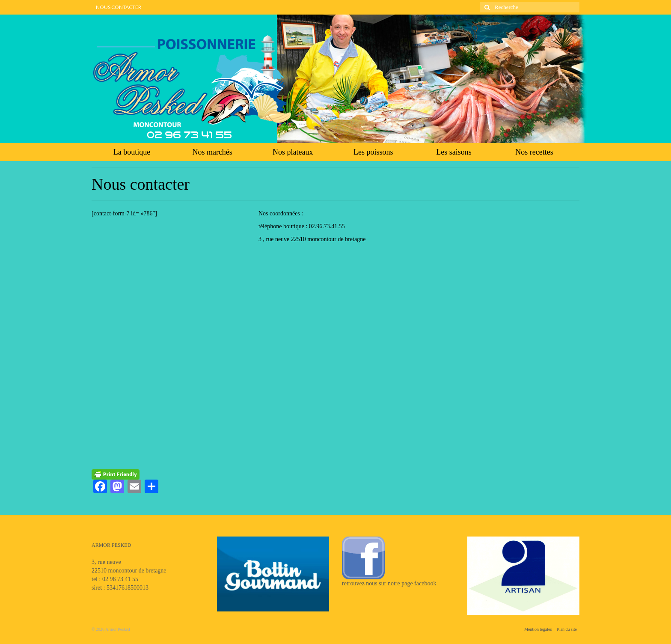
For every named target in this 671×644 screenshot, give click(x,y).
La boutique (132, 152)
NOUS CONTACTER (119, 7)
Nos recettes (534, 152)
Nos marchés (212, 152)
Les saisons (454, 152)
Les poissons (373, 152)
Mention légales (538, 629)
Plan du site (567, 629)
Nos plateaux (293, 152)
